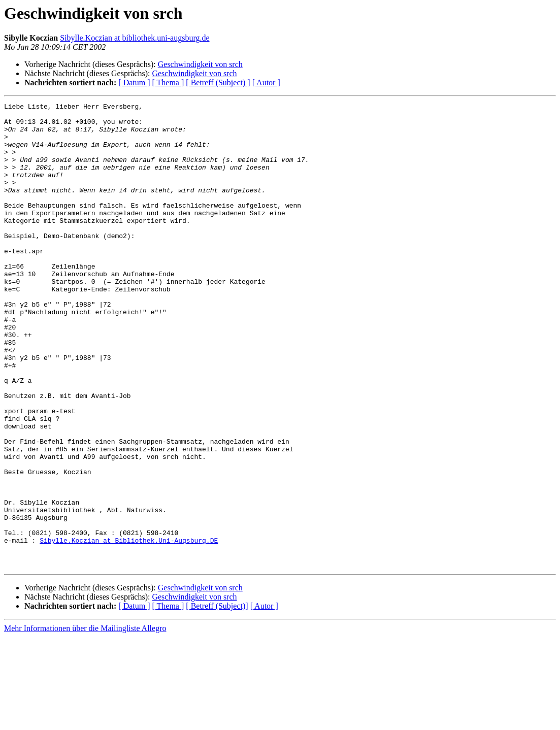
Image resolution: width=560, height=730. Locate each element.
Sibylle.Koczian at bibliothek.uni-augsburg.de (135, 38)
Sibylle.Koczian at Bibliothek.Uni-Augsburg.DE (129, 628)
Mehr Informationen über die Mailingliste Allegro (85, 721)
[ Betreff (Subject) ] (218, 82)
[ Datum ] (134, 82)
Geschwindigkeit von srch (200, 64)
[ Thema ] (168, 82)
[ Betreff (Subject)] (217, 699)
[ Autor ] (266, 82)
